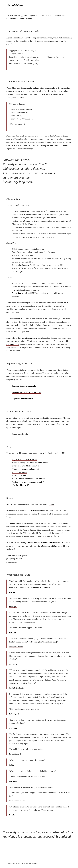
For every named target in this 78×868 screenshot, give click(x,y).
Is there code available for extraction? (26, 466)
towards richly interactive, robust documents (45, 543)
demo (53, 218)
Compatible (16, 293)
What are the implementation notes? (25, 469)
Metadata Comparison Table (31, 338)
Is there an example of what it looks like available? (31, 463)
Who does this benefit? (20, 485)
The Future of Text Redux (40, 588)
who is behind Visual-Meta (47, 546)
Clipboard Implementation (23, 399)
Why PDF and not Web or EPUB (24, 459)
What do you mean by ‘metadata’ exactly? (28, 482)
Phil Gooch (13, 633)
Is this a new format (19, 472)
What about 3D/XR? (19, 476)
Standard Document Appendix (24, 386)
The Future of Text (22, 527)
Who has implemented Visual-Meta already (28, 479)
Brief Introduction (37, 511)
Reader (64, 527)
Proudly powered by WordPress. (27, 863)
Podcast (52, 504)
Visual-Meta (11, 863)
